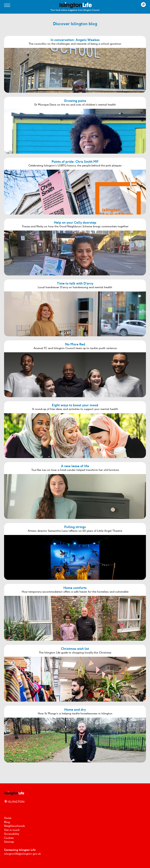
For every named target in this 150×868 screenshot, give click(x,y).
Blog (7, 822)
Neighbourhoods (15, 826)
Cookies (9, 838)
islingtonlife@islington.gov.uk (22, 854)
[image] (76, 5)
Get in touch (12, 830)
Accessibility (12, 834)
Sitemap (9, 842)
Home (8, 818)
